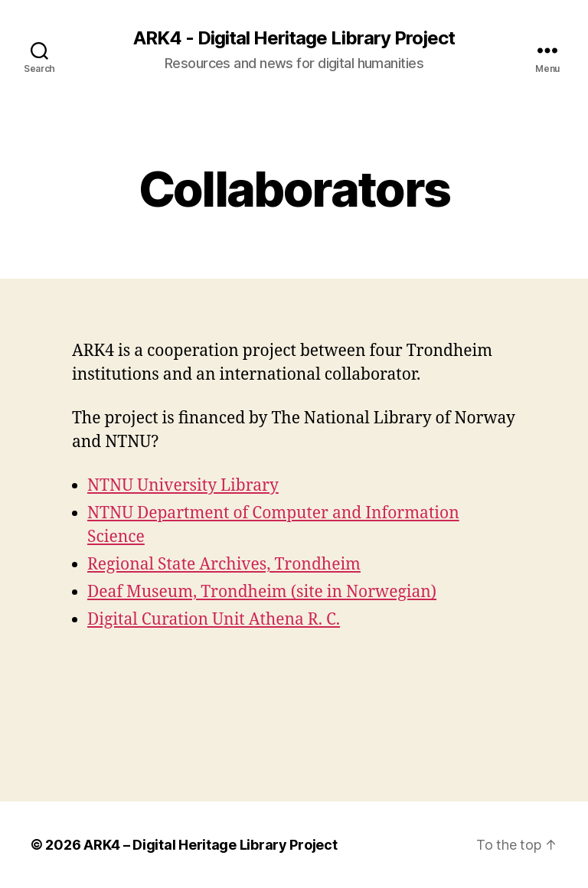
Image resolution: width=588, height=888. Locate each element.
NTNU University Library (183, 486)
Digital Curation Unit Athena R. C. (214, 620)
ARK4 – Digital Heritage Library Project (210, 845)
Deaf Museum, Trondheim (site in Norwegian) (262, 592)
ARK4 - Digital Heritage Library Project (294, 38)
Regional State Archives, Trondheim (224, 565)
